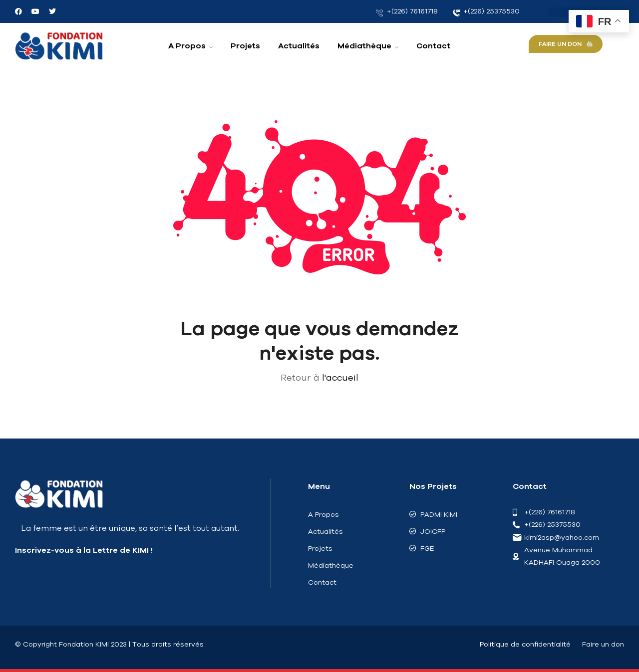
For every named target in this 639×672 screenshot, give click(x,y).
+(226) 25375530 (486, 11)
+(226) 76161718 (407, 11)
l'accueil (340, 377)
